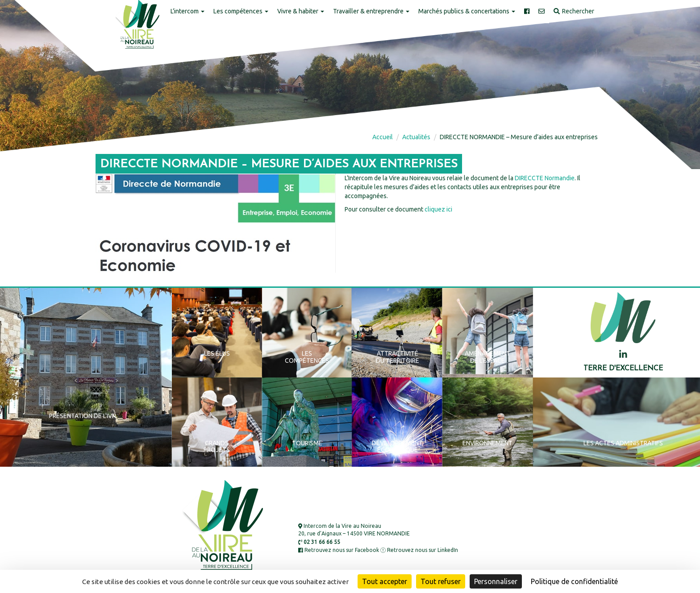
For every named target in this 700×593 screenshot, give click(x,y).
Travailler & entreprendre (371, 11)
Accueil (383, 137)
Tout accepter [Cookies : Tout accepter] (385, 581)
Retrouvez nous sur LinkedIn (419, 550)
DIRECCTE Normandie (545, 178)
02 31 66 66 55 (319, 542)
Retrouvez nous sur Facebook (339, 550)
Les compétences (241, 11)
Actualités (416, 137)
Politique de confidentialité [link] (574, 581)
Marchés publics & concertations (467, 11)
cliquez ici (438, 209)
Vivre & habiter (301, 11)
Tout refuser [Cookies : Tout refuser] (441, 581)
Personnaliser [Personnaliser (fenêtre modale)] (496, 581)
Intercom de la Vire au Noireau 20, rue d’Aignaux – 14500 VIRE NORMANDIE (354, 530)
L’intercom (187, 11)
